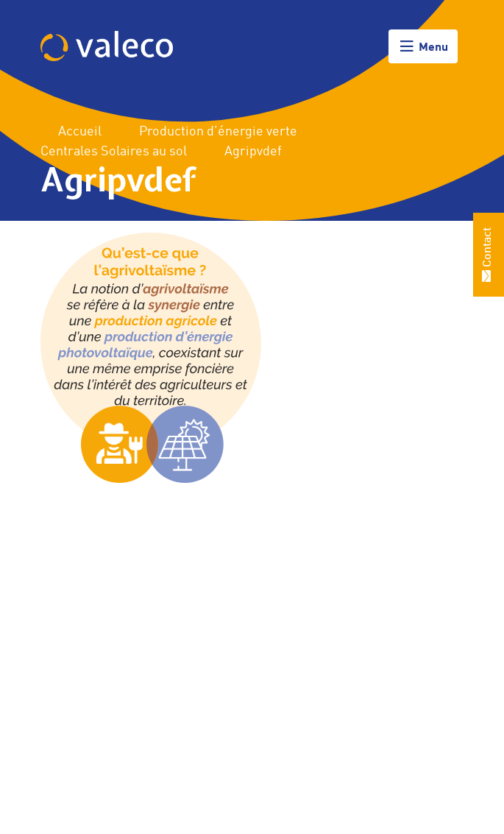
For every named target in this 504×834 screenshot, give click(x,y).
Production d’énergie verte (218, 132)
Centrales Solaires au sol (114, 152)
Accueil (71, 131)
